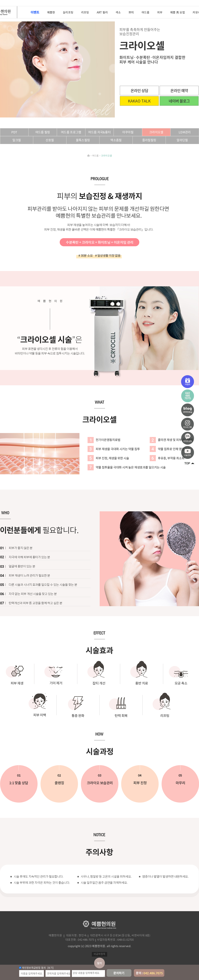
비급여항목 (100, 954)
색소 (118, 12)
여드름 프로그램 (71, 132)
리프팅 (85, 12)
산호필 (50, 140)
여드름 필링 (43, 132)
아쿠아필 (128, 132)
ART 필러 (102, 12)
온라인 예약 (179, 90)
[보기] (50, 968)
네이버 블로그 (179, 101)
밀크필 (17, 140)
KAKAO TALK (139, 101)
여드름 (146, 12)
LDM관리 (185, 132)
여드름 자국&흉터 (99, 132)
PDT (14, 132)
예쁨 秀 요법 (178, 12)
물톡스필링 (83, 140)
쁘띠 (131, 12)
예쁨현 (51, 12)
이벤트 (35, 12)
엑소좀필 (116, 140)
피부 (160, 12)
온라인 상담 (139, 90)
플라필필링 (149, 140)
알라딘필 (182, 140)
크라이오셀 (156, 132)
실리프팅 (68, 12)
